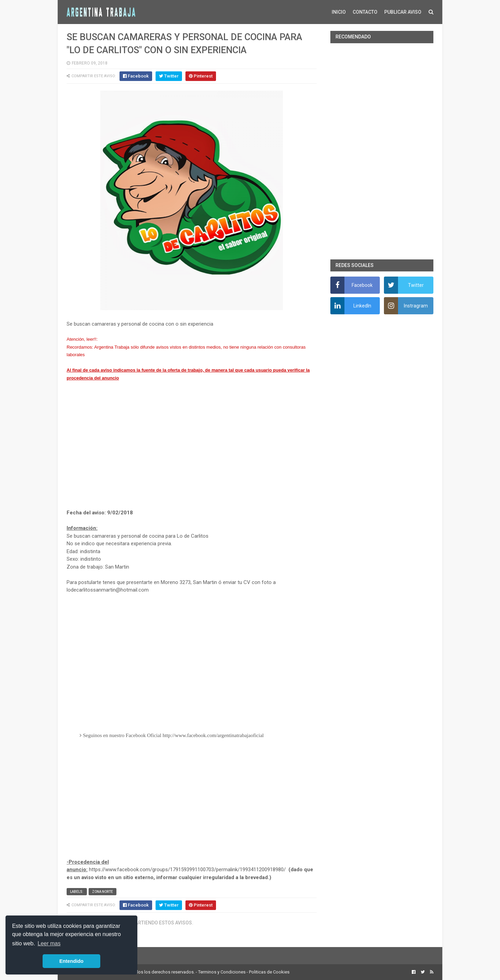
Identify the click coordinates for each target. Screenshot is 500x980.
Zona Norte (103, 892)
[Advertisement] (192, 445)
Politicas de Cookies (269, 972)
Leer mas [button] (49, 943)
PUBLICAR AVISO (403, 12)
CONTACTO (365, 12)
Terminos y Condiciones (222, 972)
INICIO (339, 12)
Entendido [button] (71, 961)
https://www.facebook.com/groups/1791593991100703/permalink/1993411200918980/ (187, 870)
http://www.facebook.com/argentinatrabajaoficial (213, 735)
